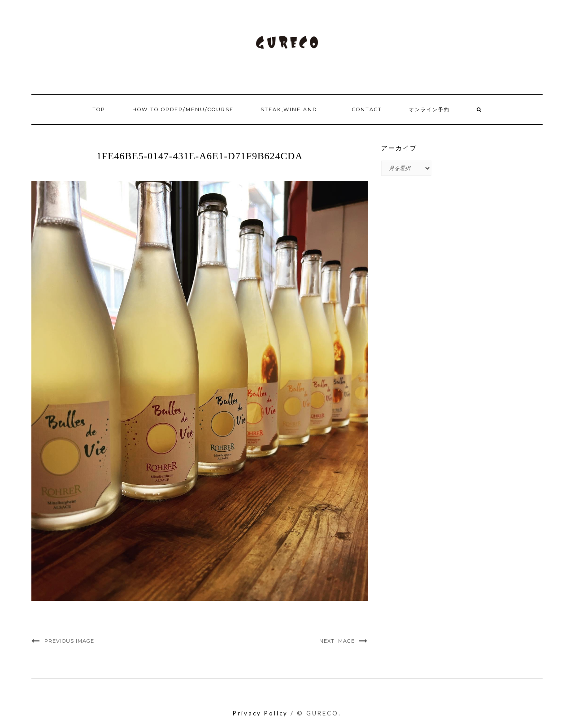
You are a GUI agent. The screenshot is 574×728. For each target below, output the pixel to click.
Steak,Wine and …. (293, 109)
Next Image (337, 641)
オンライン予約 (429, 109)
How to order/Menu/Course (183, 109)
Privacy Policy (260, 713)
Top (99, 109)
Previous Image (69, 641)
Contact (367, 109)
